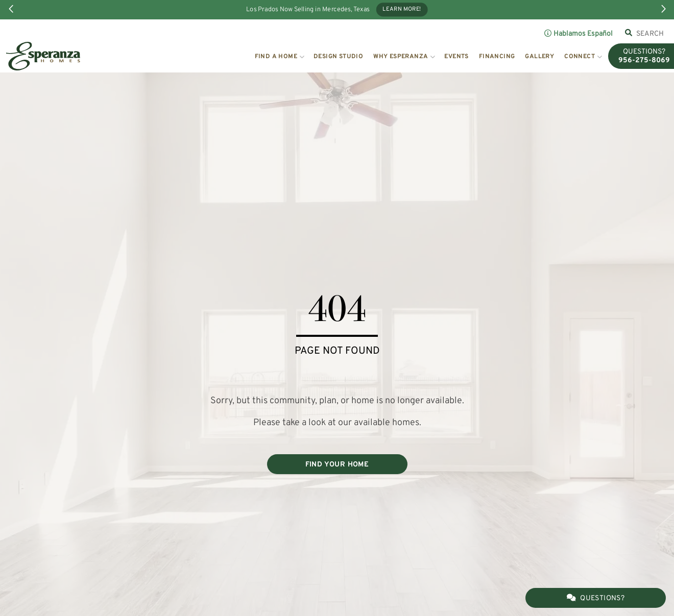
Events (456, 57)
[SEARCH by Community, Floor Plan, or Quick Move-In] (650, 34)
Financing (497, 57)
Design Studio (338, 57)
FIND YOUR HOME (337, 465)
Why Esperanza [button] (401, 57)
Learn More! (402, 10)
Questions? (596, 598)
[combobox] (650, 34)
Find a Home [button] (276, 57)
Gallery (539, 57)
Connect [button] (580, 57)
